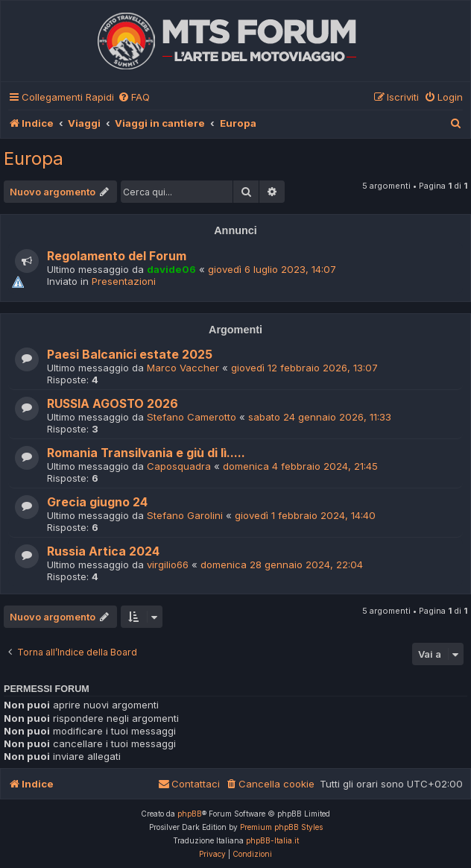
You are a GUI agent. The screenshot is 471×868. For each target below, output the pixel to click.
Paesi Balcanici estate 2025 (130, 355)
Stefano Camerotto (192, 417)
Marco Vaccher (183, 368)
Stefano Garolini (185, 515)
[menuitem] (134, 97)
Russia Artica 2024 (103, 551)
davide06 (171, 269)
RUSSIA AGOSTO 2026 (113, 404)
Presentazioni (124, 281)
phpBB (190, 814)
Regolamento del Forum (117, 256)
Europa (34, 158)
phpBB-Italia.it (272, 840)
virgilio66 (168, 564)
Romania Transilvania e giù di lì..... (146, 453)
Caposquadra (179, 466)
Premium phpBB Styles (281, 827)
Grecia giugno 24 (97, 502)
